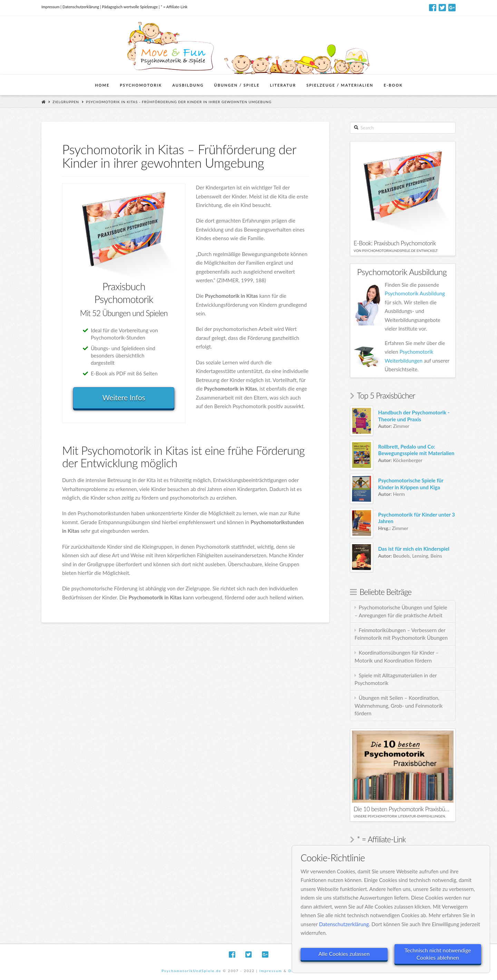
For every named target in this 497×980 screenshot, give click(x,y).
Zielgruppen (66, 102)
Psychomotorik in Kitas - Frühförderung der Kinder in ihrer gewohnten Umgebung (179, 102)
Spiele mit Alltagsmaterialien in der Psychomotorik (396, 679)
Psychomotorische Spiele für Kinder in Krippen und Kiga (411, 484)
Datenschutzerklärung (81, 7)
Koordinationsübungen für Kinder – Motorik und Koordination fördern (397, 656)
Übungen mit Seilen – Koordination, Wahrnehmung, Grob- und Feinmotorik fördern (398, 705)
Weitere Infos (124, 397)
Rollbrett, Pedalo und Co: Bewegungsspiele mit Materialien (416, 450)
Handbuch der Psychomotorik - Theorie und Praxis (414, 416)
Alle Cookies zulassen (344, 954)
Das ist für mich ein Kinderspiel (414, 549)
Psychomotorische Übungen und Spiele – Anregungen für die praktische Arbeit (401, 611)
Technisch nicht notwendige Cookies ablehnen (438, 953)
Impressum (51, 7)
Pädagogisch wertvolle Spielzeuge (130, 7)
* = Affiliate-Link (174, 7)
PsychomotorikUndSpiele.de (191, 971)
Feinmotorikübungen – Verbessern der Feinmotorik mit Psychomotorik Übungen (401, 634)
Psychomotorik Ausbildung (415, 293)
